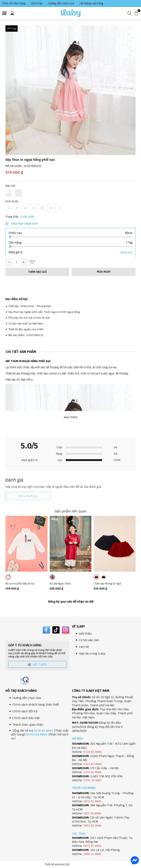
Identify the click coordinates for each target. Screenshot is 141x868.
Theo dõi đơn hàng (14, 3)
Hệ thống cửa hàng (92, 3)
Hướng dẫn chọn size (61, 3)
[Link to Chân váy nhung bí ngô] (115, 583)
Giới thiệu (37, 3)
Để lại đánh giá (28, 496)
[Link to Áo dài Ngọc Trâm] (71, 583)
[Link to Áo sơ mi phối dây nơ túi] (26, 583)
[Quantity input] (16, 262)
